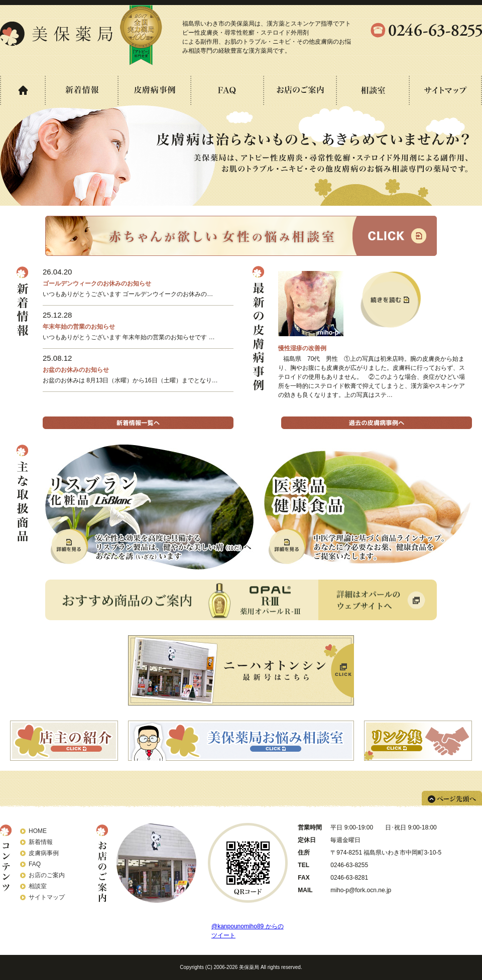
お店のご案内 (47, 875)
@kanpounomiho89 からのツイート (248, 931)
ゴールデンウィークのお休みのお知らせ (97, 284)
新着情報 (41, 842)
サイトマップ (47, 897)
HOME (38, 831)
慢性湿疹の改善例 (302, 348)
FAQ (35, 864)
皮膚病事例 (44, 853)
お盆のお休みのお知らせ (76, 370)
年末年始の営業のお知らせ (79, 327)
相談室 (38, 886)
